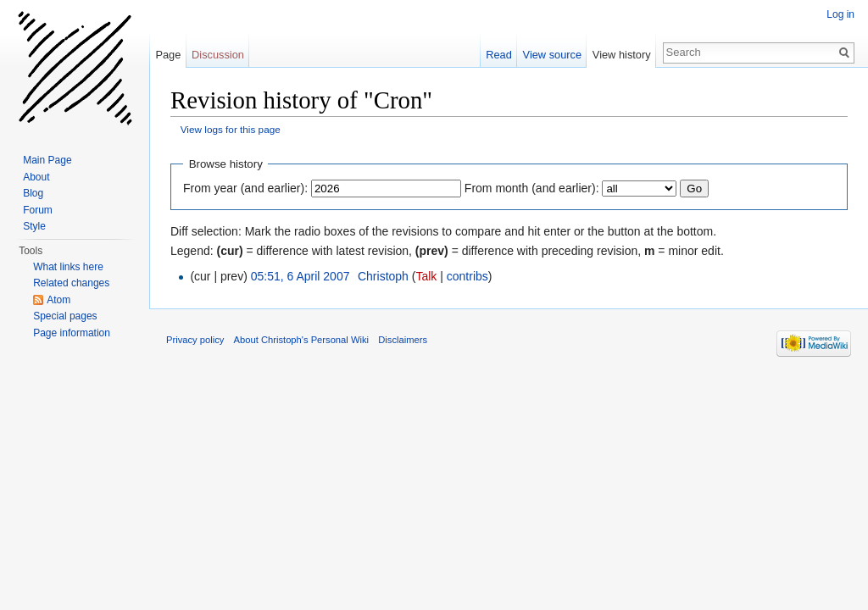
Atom (58, 300)
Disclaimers (403, 340)
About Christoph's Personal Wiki (301, 340)
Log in (840, 14)
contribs (467, 276)
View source (552, 55)
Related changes (71, 283)
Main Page (47, 160)
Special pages (65, 316)
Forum (38, 210)
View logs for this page (231, 129)
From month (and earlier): (532, 188)
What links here (68, 267)
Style (34, 226)
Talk (426, 276)
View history (622, 55)
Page (168, 55)
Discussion (218, 55)
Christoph (383, 276)
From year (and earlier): (245, 188)
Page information (72, 333)
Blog (33, 193)
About (36, 177)
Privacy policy (195, 340)
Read (499, 55)
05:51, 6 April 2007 (300, 276)
